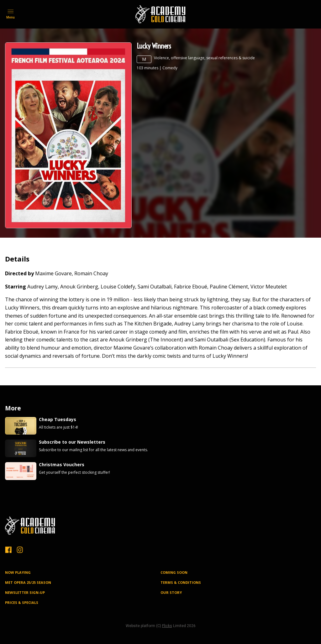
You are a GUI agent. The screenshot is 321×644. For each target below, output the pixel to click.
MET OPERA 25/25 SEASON (28, 582)
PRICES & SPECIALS (22, 602)
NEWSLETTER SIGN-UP (25, 592)
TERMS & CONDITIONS (181, 582)
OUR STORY (171, 592)
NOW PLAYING (18, 572)
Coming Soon (174, 572)
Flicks (167, 626)
